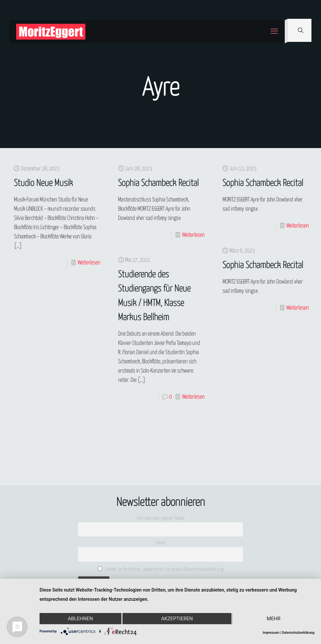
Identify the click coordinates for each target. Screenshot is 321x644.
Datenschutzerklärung (298, 633)
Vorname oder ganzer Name (160, 518)
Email (160, 543)
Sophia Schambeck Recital (158, 184)
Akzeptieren (177, 619)
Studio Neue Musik (43, 184)
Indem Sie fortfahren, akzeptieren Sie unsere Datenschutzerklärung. (161, 569)
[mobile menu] (274, 32)
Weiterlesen (89, 263)
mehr (274, 619)
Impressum (271, 633)
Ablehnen (80, 619)
